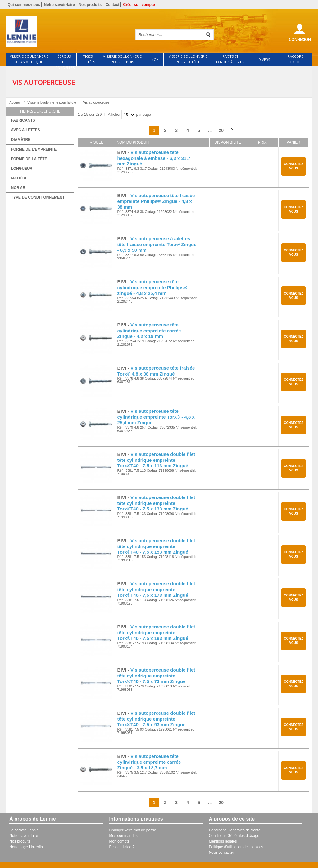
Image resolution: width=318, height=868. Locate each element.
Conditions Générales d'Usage (234, 836)
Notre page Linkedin (26, 847)
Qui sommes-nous (24, 5)
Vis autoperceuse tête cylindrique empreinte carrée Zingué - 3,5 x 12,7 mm (149, 762)
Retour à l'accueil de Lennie (67, 31)
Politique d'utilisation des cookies (236, 847)
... (210, 130)
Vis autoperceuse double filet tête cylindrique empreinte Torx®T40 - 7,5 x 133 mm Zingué (156, 503)
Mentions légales (223, 841)
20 (221, 130)
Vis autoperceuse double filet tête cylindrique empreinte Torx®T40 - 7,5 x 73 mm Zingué (156, 676)
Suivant (232, 130)
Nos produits (90, 5)
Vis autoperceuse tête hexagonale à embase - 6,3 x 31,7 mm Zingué (154, 158)
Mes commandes (123, 836)
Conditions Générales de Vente (234, 830)
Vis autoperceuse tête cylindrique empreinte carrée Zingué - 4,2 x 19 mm (149, 331)
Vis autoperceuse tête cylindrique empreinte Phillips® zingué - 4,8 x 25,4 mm (152, 288)
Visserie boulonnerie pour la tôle (52, 102)
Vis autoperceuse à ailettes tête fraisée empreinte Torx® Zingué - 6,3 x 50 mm (157, 244)
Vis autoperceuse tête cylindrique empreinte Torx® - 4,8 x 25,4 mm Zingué (156, 417)
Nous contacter (221, 852)
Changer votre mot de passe (132, 830)
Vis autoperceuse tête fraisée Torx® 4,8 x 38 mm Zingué (156, 371)
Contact (113, 5)
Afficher (114, 115)
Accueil (15, 102)
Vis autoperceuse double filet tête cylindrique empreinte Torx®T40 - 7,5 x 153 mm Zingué (156, 546)
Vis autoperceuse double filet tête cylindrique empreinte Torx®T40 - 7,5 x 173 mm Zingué (156, 589)
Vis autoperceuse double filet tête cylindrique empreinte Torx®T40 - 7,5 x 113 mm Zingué (156, 460)
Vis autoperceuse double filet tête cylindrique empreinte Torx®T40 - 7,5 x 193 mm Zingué (156, 633)
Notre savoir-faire (59, 5)
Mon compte (119, 841)
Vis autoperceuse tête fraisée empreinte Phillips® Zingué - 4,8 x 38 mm (156, 201)
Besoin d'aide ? (122, 847)
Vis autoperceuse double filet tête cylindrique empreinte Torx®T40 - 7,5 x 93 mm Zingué (156, 719)
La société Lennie (24, 830)
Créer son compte (139, 5)
